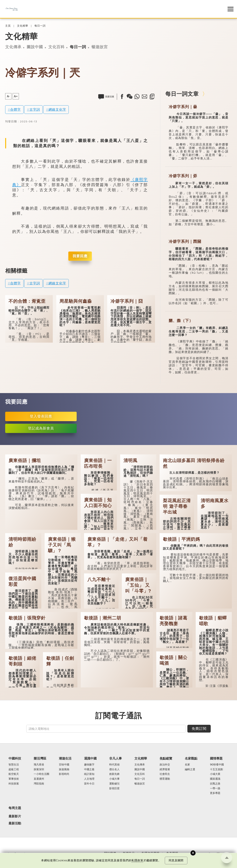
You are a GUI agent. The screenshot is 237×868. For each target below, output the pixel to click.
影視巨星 (114, 789)
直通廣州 (39, 779)
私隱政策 (137, 860)
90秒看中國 (217, 765)
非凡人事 (116, 758)
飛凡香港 (39, 765)
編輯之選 (190, 770)
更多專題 (215, 793)
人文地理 (89, 779)
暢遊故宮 (100, 47)
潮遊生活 (65, 758)
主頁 (8, 26)
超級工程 (14, 770)
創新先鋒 (114, 774)
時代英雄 (114, 765)
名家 (187, 765)
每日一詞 (40, 26)
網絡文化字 (57, 109)
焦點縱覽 (166, 758)
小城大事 (114, 779)
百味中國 (64, 765)
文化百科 (56, 47)
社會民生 (165, 774)
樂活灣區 (40, 758)
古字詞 (35, 109)
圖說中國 (35, 47)
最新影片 (15, 816)
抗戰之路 (215, 784)
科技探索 (14, 784)
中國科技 (15, 758)
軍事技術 (14, 779)
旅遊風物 (64, 770)
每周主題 (15, 808)
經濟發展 (165, 770)
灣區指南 (39, 784)
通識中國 (90, 758)
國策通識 (215, 779)
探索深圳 (39, 770)
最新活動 (15, 823)
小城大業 (215, 774)
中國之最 (89, 770)
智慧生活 (14, 765)
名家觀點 (191, 758)
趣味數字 (89, 765)
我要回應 (80, 256)
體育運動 (165, 779)
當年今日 (89, 784)
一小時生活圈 (41, 774)
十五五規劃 (216, 770)
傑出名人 (114, 770)
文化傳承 (13, 47)
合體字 (15, 109)
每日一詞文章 (182, 94)
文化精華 (23, 26)
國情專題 (216, 758)
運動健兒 (114, 784)
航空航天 (14, 774)
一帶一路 (215, 789)
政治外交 (165, 765)
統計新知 (89, 774)
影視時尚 (64, 774)
